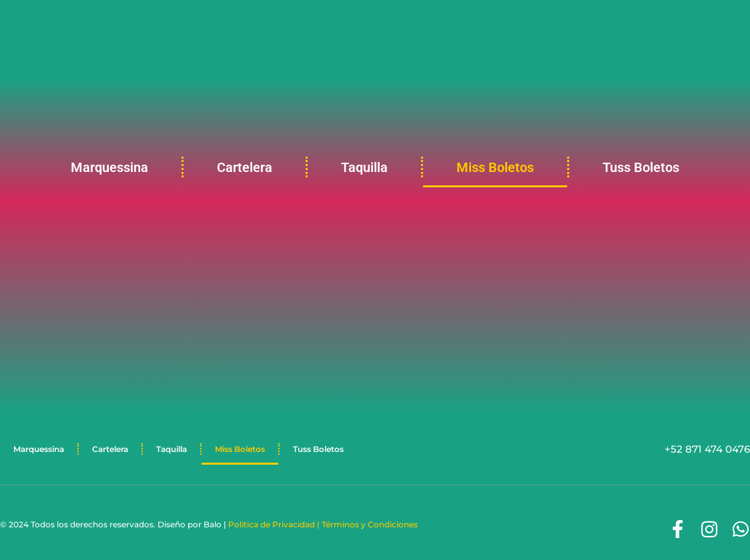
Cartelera (245, 167)
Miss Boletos (495, 167)
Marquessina (109, 167)
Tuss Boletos (641, 167)
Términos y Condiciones (370, 524)
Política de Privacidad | (275, 524)
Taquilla (364, 167)
